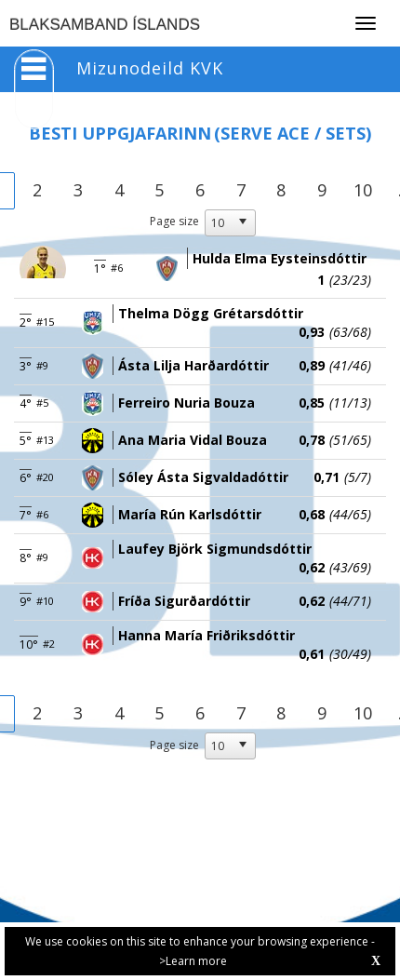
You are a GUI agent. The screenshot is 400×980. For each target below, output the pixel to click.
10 (363, 190)
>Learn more (193, 961)
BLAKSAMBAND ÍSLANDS (105, 25)
